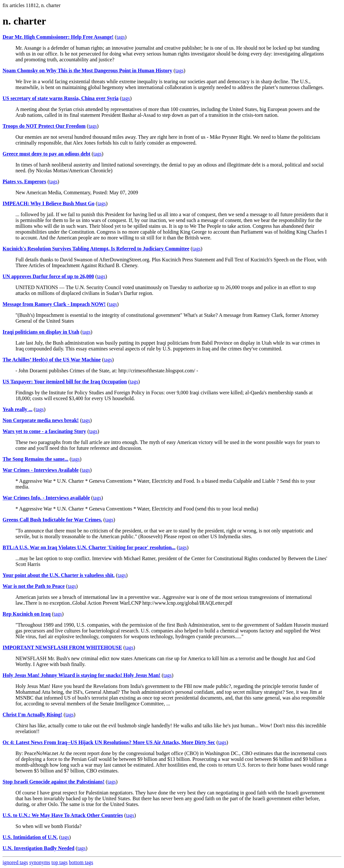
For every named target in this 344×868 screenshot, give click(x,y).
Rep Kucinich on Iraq (27, 614)
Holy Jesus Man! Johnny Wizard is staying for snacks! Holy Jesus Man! (81, 675)
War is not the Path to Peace (34, 586)
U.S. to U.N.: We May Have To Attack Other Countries (63, 815)
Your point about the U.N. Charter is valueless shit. (59, 575)
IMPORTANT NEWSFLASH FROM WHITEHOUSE (62, 647)
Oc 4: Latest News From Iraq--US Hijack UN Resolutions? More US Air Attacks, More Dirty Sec (109, 742)
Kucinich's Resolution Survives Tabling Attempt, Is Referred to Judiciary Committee (96, 249)
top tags (60, 862)
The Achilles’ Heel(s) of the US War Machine (52, 360)
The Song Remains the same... (35, 459)
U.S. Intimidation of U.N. (30, 837)
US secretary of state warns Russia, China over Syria (61, 98)
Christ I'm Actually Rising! (32, 715)
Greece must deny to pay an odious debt (46, 154)
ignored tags (15, 862)
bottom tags (81, 862)
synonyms (40, 862)
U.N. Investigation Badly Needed (39, 848)
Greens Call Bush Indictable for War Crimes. (52, 520)
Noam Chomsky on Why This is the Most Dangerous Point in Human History (87, 71)
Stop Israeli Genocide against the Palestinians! (54, 782)
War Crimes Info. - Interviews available (46, 498)
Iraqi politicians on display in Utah (41, 332)
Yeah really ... (18, 409)
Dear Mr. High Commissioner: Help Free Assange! (58, 37)
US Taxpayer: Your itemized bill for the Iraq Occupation (65, 382)
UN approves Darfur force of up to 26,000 (48, 276)
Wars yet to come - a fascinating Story (44, 431)
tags (121, 37)
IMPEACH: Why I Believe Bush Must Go (49, 203)
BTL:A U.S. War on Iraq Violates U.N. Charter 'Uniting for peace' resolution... (89, 547)
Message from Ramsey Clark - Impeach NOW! (54, 304)
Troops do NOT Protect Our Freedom (44, 126)
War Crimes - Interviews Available (41, 470)
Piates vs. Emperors (24, 182)
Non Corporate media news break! (41, 420)
